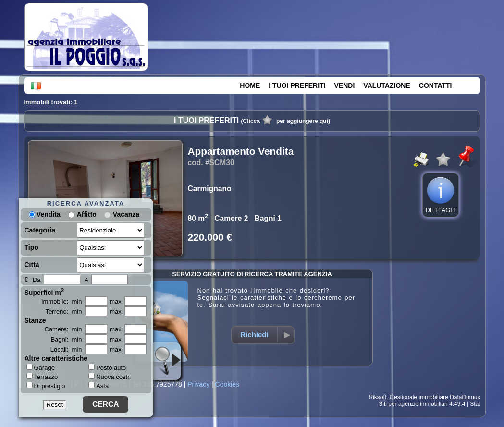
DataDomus (465, 397)
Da (37, 280)
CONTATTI (436, 85)
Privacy (198, 384)
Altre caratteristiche (56, 358)
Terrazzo (42, 377)
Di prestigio (46, 386)
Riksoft (377, 397)
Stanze (35, 320)
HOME (250, 85)
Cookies (227, 384)
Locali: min (66, 349)
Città (32, 265)
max (116, 301)
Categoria (40, 230)
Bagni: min (66, 339)
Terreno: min (64, 311)
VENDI (345, 85)
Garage (41, 367)
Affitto (87, 214)
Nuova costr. (110, 377)
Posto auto (107, 368)
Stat (475, 404)
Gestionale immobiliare (419, 397)
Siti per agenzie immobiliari (413, 404)
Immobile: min (62, 301)
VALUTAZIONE (387, 85)
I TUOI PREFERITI (297, 85)
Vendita (45, 214)
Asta (98, 386)
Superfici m (44, 292)
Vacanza (126, 214)
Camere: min (63, 329)
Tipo (31, 247)
